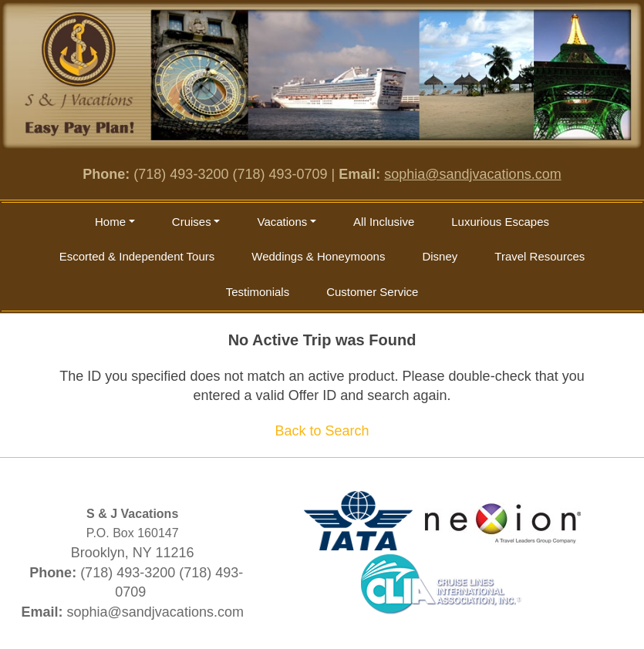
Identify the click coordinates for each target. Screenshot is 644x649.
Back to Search (322, 431)
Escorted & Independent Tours (137, 256)
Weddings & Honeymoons (318, 256)
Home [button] (110, 222)
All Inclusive (384, 222)
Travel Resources (539, 256)
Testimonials (258, 292)
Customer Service (372, 292)
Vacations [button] (282, 222)
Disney (440, 256)
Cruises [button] (192, 222)
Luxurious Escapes (500, 222)
